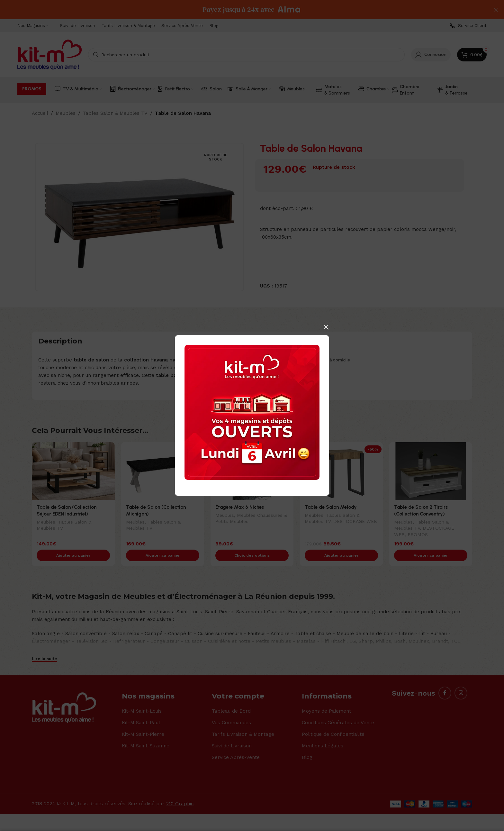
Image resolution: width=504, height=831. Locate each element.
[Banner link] (252, 412)
